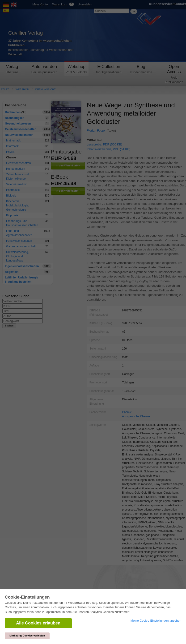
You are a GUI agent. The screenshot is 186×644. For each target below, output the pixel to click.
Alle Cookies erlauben (38, 623)
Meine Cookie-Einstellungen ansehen (156, 621)
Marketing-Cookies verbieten (27, 636)
